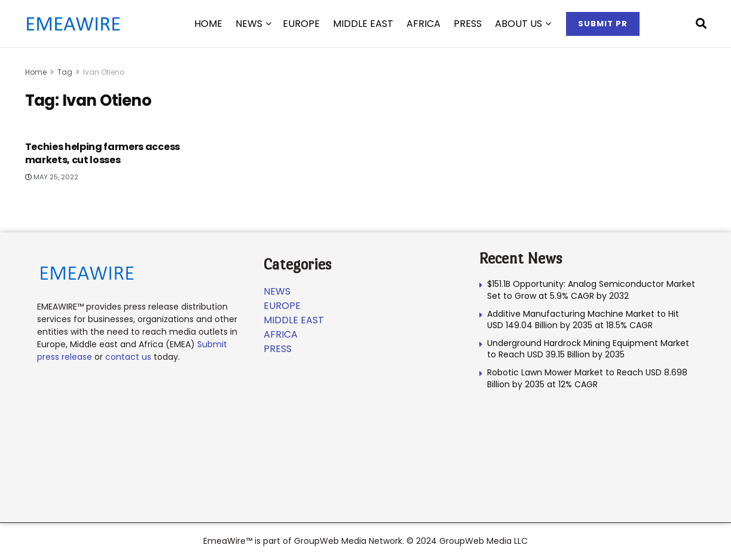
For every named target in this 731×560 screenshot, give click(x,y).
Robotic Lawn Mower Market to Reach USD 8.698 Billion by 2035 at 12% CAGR (587, 378)
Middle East (363, 24)
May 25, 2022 (52, 177)
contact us (128, 357)
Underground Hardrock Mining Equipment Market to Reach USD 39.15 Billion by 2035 (588, 349)
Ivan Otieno (104, 72)
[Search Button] (701, 24)
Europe (301, 24)
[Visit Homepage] (73, 24)
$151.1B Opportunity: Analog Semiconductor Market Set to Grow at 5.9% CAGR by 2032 (591, 290)
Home (36, 72)
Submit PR (603, 24)
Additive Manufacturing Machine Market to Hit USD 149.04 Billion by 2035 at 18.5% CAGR (583, 320)
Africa (423, 24)
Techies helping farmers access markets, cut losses (103, 153)
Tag (65, 72)
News (249, 24)
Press (468, 24)
